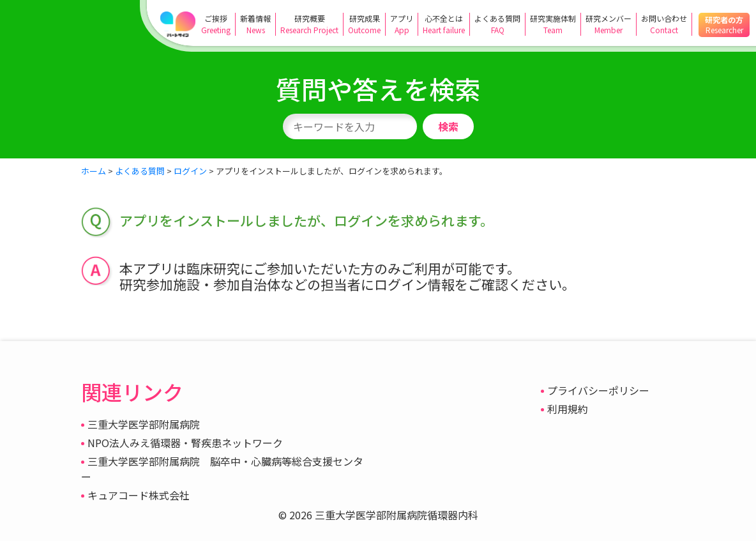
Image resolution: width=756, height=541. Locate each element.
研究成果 (364, 24)
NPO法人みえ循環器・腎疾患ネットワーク (185, 443)
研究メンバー (609, 24)
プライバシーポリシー (598, 390)
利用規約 (568, 409)
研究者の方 (724, 25)
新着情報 (255, 24)
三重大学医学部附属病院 (144, 424)
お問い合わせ (664, 24)
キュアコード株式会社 (139, 495)
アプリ (402, 24)
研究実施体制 (553, 24)
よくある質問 (497, 24)
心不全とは (444, 24)
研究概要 (309, 24)
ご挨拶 (216, 24)
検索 (448, 126)
